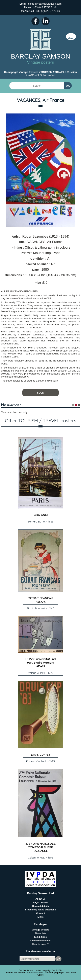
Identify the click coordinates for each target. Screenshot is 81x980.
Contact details (41, 906)
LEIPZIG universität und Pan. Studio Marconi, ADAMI (40, 663)
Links (40, 917)
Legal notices (40, 902)
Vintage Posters (29, 72)
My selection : (11, 405)
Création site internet (15, 973)
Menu (71, 38)
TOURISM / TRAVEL (53, 72)
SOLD (40, 393)
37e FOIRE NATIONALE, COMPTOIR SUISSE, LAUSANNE (40, 847)
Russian (72, 72)
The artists (40, 933)
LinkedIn (46, 21)
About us (40, 899)
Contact (41, 913)
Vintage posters (40, 930)
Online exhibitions (40, 941)
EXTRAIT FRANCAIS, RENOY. (41, 600)
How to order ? (40, 944)
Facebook (35, 21)
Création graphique (55, 973)
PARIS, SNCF (40, 515)
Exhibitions (40, 937)
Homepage (11, 72)
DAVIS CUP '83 (40, 755)
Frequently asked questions (40, 910)
